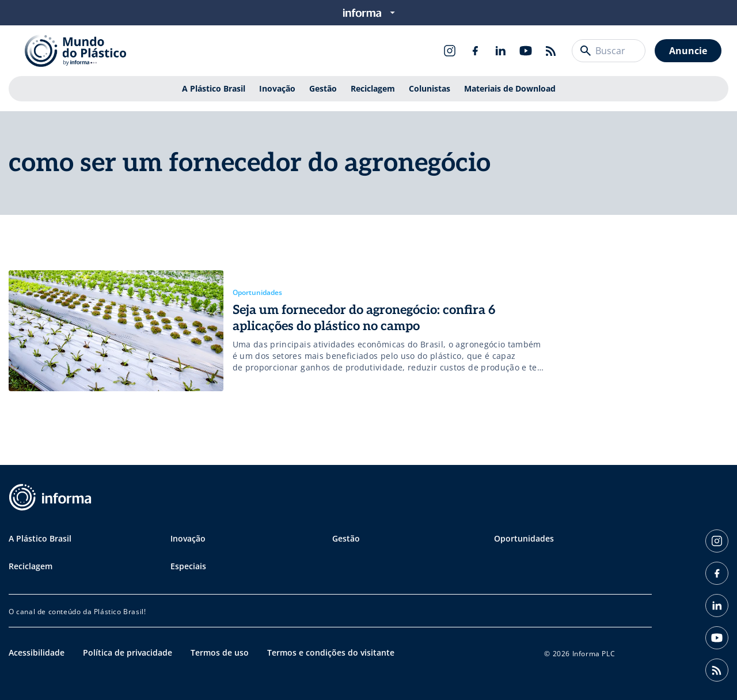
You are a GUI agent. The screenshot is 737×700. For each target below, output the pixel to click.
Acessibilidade (37, 652)
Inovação (277, 88)
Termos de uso (220, 652)
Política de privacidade (128, 652)
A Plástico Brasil (214, 88)
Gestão (323, 88)
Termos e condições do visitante (331, 652)
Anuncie (688, 51)
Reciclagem (373, 88)
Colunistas (430, 88)
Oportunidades (524, 538)
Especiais (188, 566)
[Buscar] (586, 51)
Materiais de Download (510, 88)
